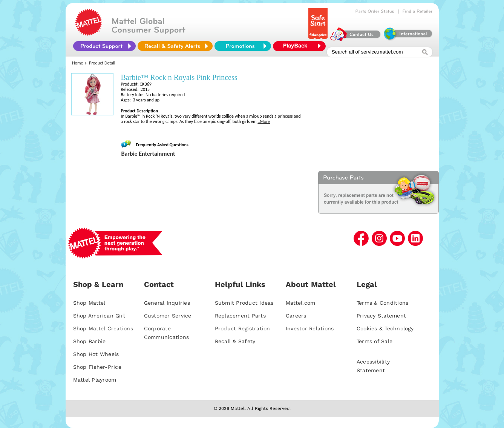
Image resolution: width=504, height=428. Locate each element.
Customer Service (168, 316)
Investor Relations (310, 328)
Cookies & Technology (385, 328)
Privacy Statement (381, 316)
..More (264, 121)
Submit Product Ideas (244, 303)
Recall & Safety (235, 341)
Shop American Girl (99, 316)
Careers (296, 316)
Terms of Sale (375, 341)
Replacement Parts (240, 316)
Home (77, 63)
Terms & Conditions (383, 303)
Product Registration (243, 328)
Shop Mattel (89, 303)
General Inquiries (167, 303)
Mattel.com (301, 303)
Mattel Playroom (95, 380)
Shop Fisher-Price (97, 367)
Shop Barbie (90, 341)
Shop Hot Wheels (96, 354)
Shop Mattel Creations (103, 328)
